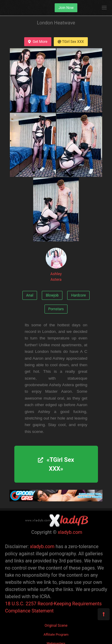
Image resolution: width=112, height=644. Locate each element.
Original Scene (56, 626)
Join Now (66, 8)
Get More (38, 42)
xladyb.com (70, 532)
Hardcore (78, 295)
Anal (30, 295)
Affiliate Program (56, 635)
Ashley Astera (56, 265)
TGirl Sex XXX (71, 42)
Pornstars (56, 309)
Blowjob (52, 295)
